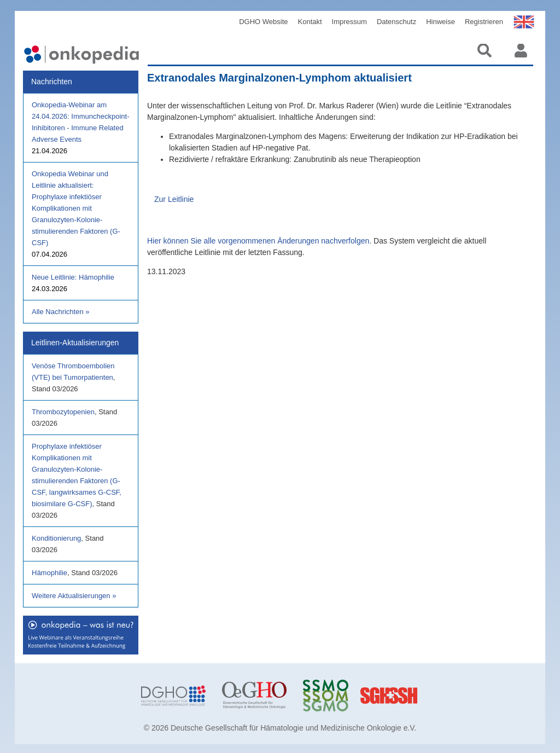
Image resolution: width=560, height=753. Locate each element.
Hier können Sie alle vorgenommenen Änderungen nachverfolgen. (259, 241)
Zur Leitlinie (174, 199)
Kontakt (310, 22)
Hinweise (441, 22)
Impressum (349, 22)
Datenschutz (396, 22)
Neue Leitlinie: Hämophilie (73, 277)
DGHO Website (263, 22)
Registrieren (484, 22)
